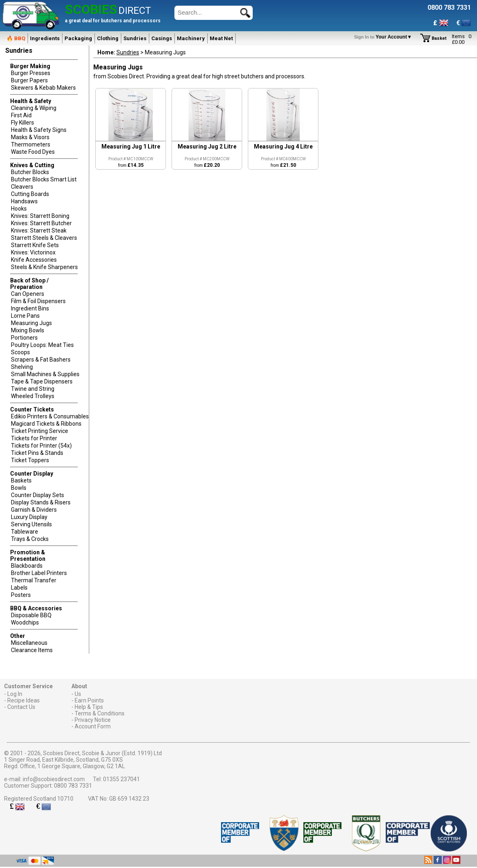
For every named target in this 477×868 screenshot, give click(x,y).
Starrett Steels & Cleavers (44, 238)
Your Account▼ (384, 37)
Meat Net (221, 38)
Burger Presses (31, 73)
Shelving (22, 367)
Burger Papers (29, 80)
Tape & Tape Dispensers (42, 381)
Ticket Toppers (30, 460)
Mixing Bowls (28, 330)
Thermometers (31, 144)
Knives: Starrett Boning (40, 216)
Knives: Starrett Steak (39, 230)
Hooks (19, 209)
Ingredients (45, 38)
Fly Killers (23, 123)
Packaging (78, 38)
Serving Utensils (31, 524)
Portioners (24, 338)
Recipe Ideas (24, 700)
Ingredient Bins (30, 308)
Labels (19, 588)
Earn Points (89, 700)
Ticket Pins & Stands (37, 453)
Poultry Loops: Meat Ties (42, 345)
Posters (21, 595)
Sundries (135, 38)
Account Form (93, 726)
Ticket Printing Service (40, 431)
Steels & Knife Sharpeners (44, 267)
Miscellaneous (29, 643)
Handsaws (24, 201)
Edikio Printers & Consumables (50, 416)
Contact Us (21, 707)
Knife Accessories (34, 260)
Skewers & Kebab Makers (43, 88)
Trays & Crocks (30, 539)
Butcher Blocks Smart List (44, 179)
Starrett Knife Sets (35, 245)
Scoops (20, 352)
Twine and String (33, 389)
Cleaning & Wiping (34, 108)
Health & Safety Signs (39, 130)
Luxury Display (29, 517)
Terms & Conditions (100, 713)
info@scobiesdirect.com (54, 779)
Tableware (25, 532)
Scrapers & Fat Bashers (41, 360)
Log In (15, 694)
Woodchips (25, 622)
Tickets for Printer (34, 438)
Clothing (108, 38)
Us (78, 694)
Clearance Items (32, 650)
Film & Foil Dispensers (38, 301)
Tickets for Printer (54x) (41, 446)
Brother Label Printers (39, 573)
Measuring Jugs (31, 323)
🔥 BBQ (16, 38)
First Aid (21, 115)
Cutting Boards (30, 194)
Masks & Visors (30, 137)
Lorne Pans (25, 316)
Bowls (19, 488)
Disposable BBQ (31, 615)
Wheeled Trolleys (33, 396)
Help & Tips (89, 707)
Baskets (21, 480)
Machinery (191, 38)
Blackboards (27, 566)
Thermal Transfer (34, 580)
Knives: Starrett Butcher (41, 223)
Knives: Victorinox (33, 252)
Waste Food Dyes (33, 152)
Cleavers (22, 187)
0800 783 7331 (73, 786)
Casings (162, 38)
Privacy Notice (93, 720)
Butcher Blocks (30, 172)
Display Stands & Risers (41, 502)
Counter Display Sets (38, 495)
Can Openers (28, 294)
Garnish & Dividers (34, 510)
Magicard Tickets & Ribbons (46, 424)
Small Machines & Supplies (45, 374)
